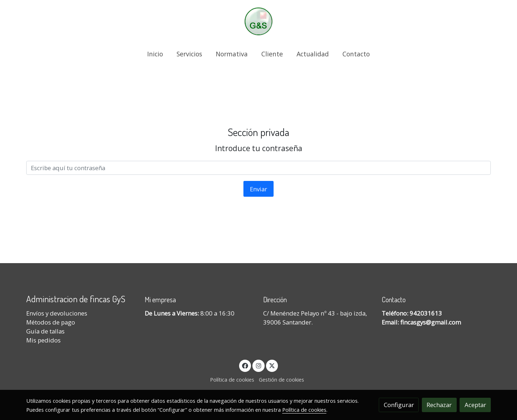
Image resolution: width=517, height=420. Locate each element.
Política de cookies (232, 379)
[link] (258, 21)
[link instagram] (258, 365)
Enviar (258, 189)
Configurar (399, 405)
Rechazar (439, 405)
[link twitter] (272, 365)
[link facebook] (245, 365)
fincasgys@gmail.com (431, 322)
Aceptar (475, 405)
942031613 (426, 313)
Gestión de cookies (281, 379)
